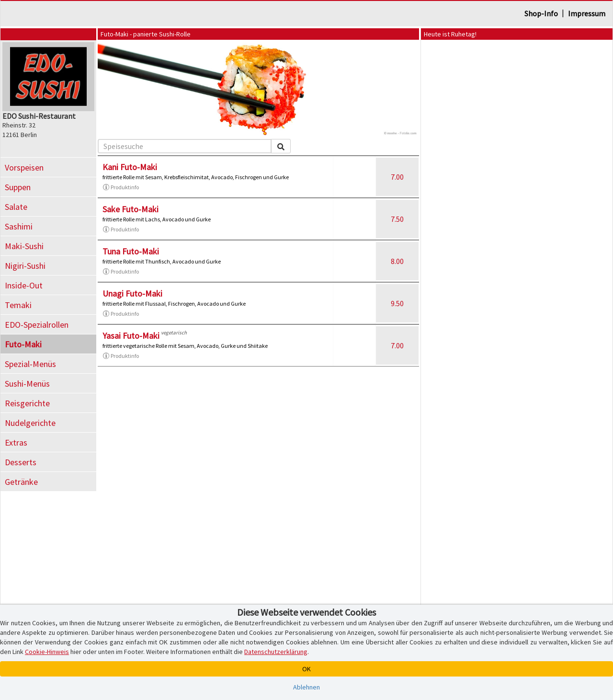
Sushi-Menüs (27, 384)
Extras (16, 442)
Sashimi (19, 226)
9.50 (397, 303)
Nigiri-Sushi (25, 266)
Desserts (21, 462)
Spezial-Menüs (30, 364)
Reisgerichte (27, 403)
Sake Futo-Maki (131, 209)
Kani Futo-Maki (130, 167)
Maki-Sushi (24, 246)
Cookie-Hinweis (47, 652)
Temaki (18, 305)
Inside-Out (24, 285)
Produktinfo (121, 187)
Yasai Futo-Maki (131, 336)
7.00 (397, 177)
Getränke (21, 482)
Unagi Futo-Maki (132, 293)
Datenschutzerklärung (276, 652)
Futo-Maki (23, 344)
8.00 (397, 261)
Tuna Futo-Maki (131, 251)
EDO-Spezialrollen (37, 325)
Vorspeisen (24, 167)
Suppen (18, 187)
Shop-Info (541, 13)
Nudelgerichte (30, 423)
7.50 (397, 219)
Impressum (587, 13)
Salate (16, 207)
